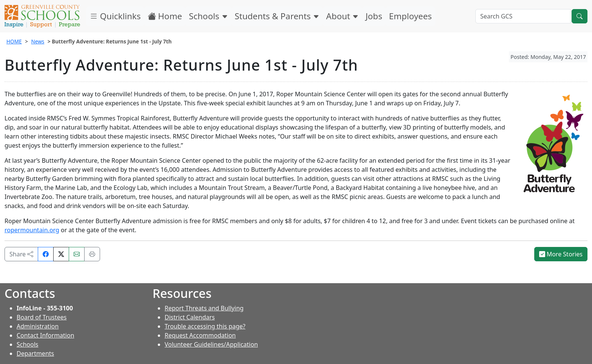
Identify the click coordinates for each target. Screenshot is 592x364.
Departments (35, 353)
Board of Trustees (42, 317)
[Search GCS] (523, 16)
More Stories (561, 254)
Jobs (374, 16)
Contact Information (45, 335)
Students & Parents (277, 16)
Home (165, 16)
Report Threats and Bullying (204, 308)
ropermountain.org (32, 230)
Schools (208, 16)
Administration (38, 326)
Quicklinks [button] (115, 16)
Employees (410, 16)
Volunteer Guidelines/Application (211, 344)
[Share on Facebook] (46, 254)
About (342, 16)
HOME (14, 41)
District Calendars (190, 317)
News (38, 41)
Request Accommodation (200, 335)
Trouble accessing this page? (205, 326)
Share (21, 254)
